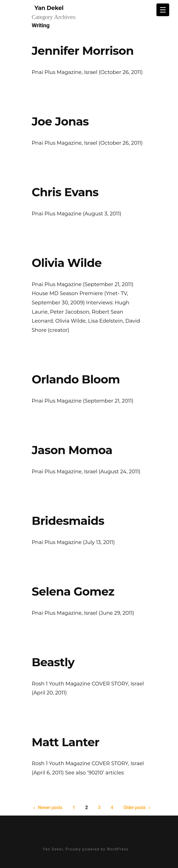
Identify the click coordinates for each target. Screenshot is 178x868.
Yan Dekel (49, 8)
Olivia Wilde (67, 263)
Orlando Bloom (76, 379)
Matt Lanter (66, 742)
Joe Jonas (60, 121)
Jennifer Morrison (83, 51)
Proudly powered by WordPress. (98, 849)
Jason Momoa (72, 450)
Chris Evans (65, 192)
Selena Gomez (73, 591)
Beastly (53, 662)
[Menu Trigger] (163, 10)
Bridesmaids (68, 521)
